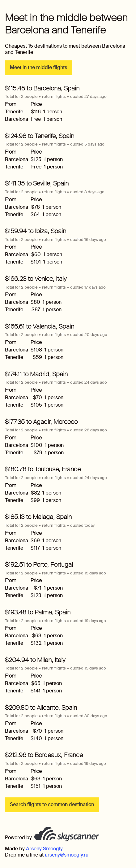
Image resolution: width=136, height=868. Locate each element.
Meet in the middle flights (38, 67)
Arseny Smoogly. (45, 849)
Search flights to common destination (52, 804)
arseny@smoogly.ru (67, 855)
